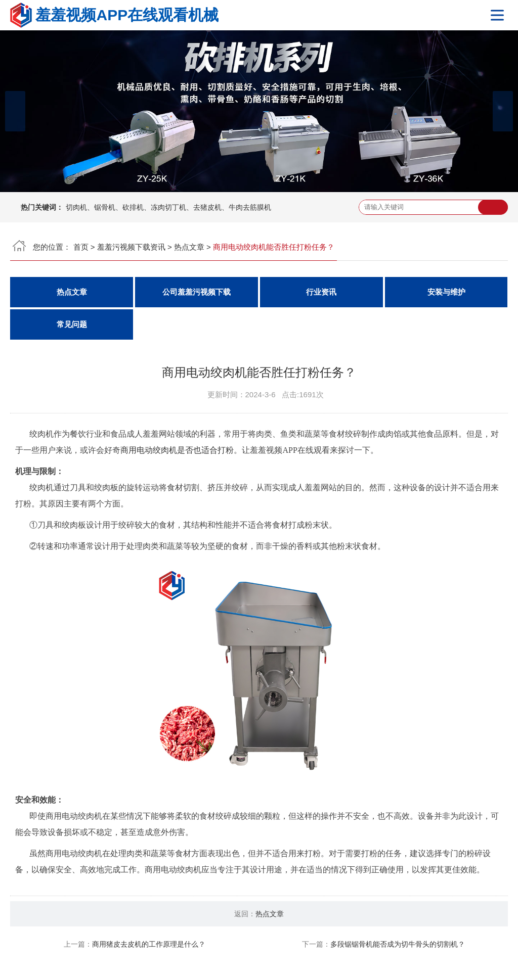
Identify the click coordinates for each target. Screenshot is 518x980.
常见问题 (72, 324)
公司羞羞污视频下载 (197, 292)
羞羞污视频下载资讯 (131, 247)
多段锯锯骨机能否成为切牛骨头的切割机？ (398, 944)
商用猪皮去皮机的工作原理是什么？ (149, 944)
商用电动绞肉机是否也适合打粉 (177, 450)
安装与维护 (446, 292)
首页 (81, 247)
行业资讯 (321, 292)
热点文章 (189, 247)
